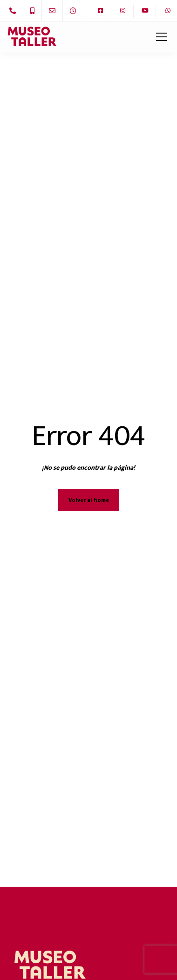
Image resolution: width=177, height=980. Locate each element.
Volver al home (89, 500)
